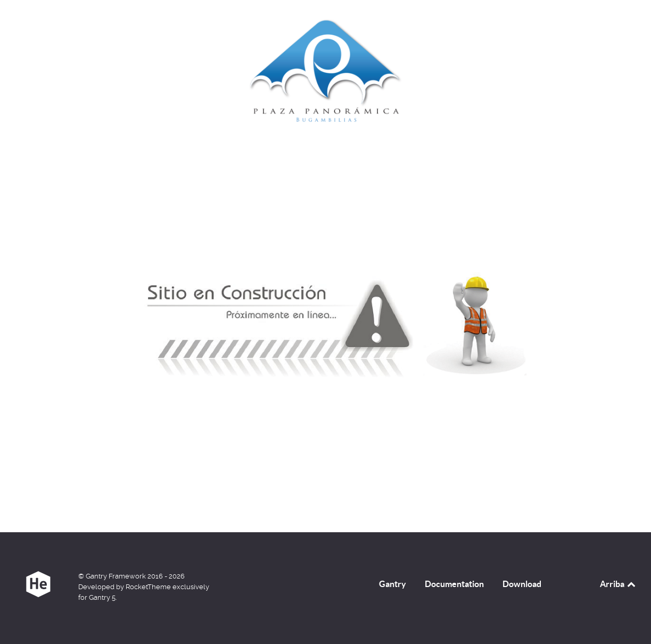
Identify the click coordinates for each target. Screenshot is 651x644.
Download (522, 584)
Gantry (393, 584)
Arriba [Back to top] (619, 584)
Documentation (454, 584)
